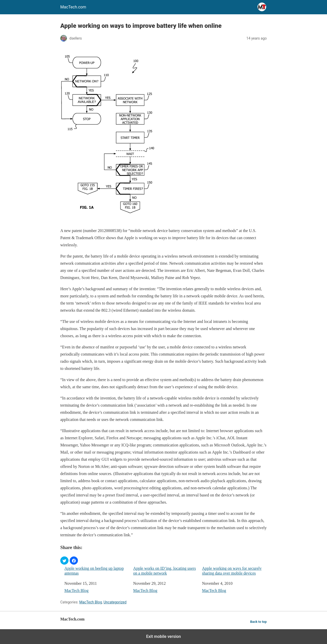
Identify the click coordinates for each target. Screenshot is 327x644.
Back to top (258, 622)
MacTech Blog (76, 591)
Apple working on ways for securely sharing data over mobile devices (232, 571)
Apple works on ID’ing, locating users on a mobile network (164, 571)
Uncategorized (115, 602)
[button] (64, 561)
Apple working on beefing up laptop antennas (94, 571)
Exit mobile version (163, 636)
